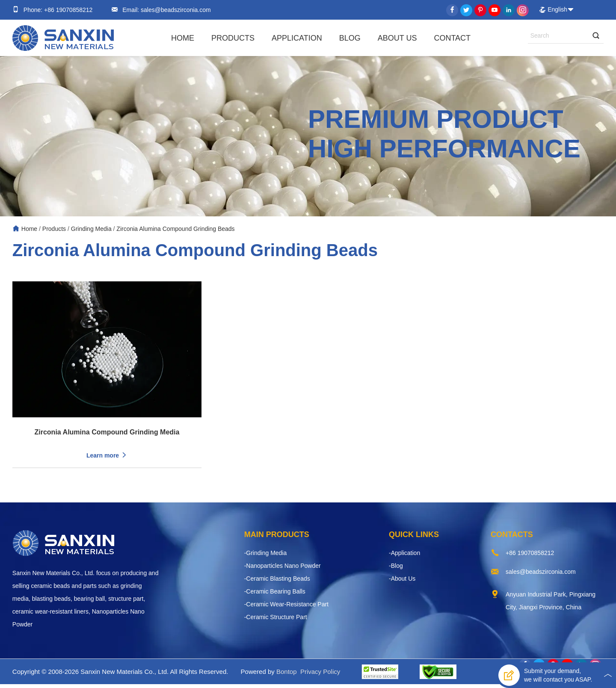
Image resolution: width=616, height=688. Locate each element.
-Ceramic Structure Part (276, 621)
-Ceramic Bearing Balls (275, 595)
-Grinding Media (266, 557)
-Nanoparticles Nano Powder (283, 570)
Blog (350, 38)
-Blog (396, 570)
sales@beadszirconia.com (175, 10)
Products (233, 38)
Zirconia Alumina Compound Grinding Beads (175, 229)
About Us (397, 38)
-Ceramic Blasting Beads (277, 582)
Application (297, 38)
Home (183, 38)
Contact (452, 38)
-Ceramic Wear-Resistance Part (286, 608)
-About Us (402, 582)
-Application (404, 557)
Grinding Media (91, 229)
